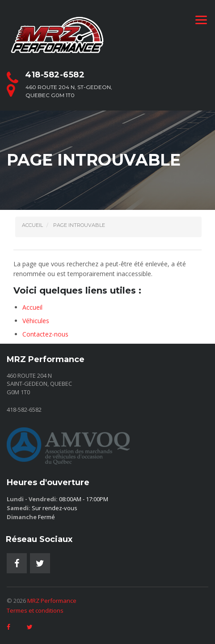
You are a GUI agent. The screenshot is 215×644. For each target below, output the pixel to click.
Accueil (32, 307)
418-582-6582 (55, 75)
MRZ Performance (52, 601)
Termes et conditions (35, 610)
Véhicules (36, 321)
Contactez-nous (45, 334)
